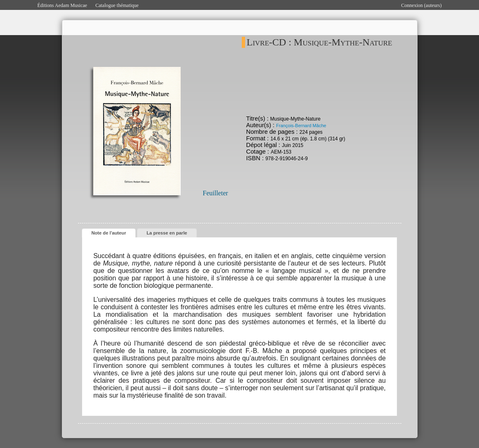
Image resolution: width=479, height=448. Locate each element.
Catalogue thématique (117, 5)
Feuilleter (215, 193)
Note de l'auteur (109, 233)
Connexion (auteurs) (421, 5)
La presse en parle (167, 233)
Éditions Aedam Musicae (63, 5)
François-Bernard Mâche (301, 126)
